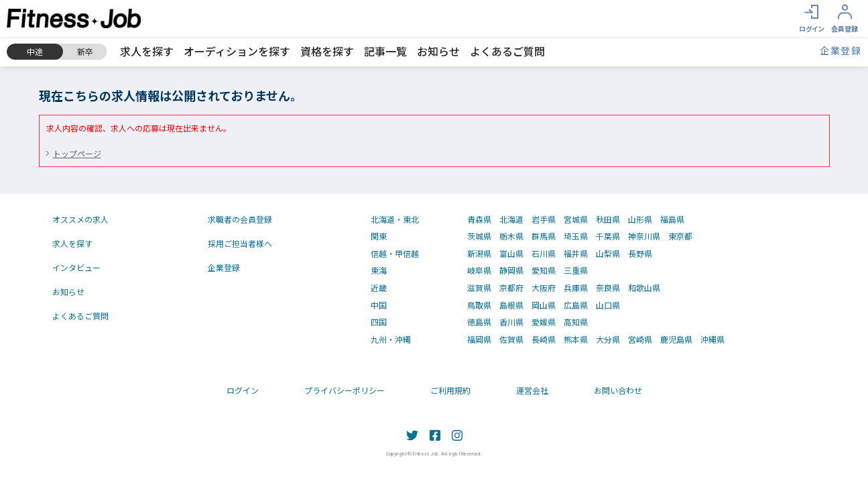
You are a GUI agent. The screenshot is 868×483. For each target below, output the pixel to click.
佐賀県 (511, 339)
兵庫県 (576, 288)
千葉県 (608, 236)
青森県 (479, 219)
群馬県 (544, 236)
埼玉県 (576, 236)
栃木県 (511, 236)
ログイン (243, 390)
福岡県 (479, 339)
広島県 (576, 305)
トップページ (77, 153)
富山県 (511, 254)
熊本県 (576, 339)
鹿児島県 (676, 339)
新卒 (85, 51)
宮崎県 (640, 339)
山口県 (608, 305)
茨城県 (479, 236)
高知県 (576, 322)
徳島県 (479, 322)
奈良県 (608, 288)
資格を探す (327, 51)
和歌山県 (644, 288)
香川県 (511, 322)
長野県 (640, 254)
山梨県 (608, 254)
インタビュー (76, 267)
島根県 (511, 305)
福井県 (576, 254)
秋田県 (608, 219)
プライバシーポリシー (345, 390)
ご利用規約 (450, 390)
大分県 (608, 339)
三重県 (576, 270)
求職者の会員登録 (240, 219)
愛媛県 (544, 322)
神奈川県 (644, 236)
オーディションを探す (237, 51)
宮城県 (576, 219)
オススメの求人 (80, 219)
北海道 (511, 219)
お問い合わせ (618, 390)
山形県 (640, 219)
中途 (35, 51)
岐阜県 (479, 270)
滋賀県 (479, 288)
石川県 (544, 254)
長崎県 (544, 339)
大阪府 (544, 288)
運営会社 (532, 390)
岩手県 (544, 219)
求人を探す (147, 51)
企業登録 (841, 50)
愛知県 (544, 270)
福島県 (672, 219)
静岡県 (511, 270)
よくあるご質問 (507, 51)
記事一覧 (385, 51)
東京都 (680, 236)
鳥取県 (479, 305)
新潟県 (479, 254)
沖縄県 (712, 339)
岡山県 (544, 305)
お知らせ (438, 51)
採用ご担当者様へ (240, 243)
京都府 (511, 288)
